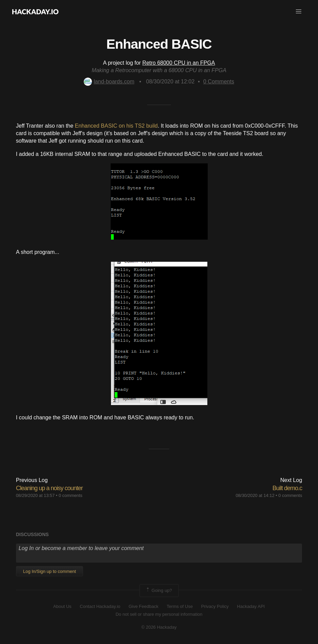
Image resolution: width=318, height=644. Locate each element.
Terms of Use (180, 606)
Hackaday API (251, 606)
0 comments (70, 495)
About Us (62, 606)
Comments (219, 82)
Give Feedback (144, 606)
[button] (299, 12)
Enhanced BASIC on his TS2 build (116, 126)
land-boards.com (109, 82)
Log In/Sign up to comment (50, 571)
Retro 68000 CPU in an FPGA (179, 63)
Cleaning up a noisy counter (49, 488)
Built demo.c (287, 488)
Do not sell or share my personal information (159, 614)
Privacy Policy (215, 606)
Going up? (159, 591)
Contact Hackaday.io (100, 606)
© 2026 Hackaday (159, 627)
